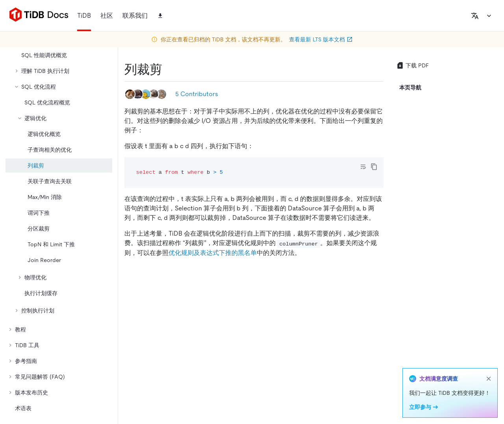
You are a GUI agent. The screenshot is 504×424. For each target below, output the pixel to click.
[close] (489, 379)
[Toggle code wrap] (363, 167)
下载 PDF (412, 65)
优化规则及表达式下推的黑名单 (213, 253)
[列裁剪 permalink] (169, 69)
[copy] (374, 167)
